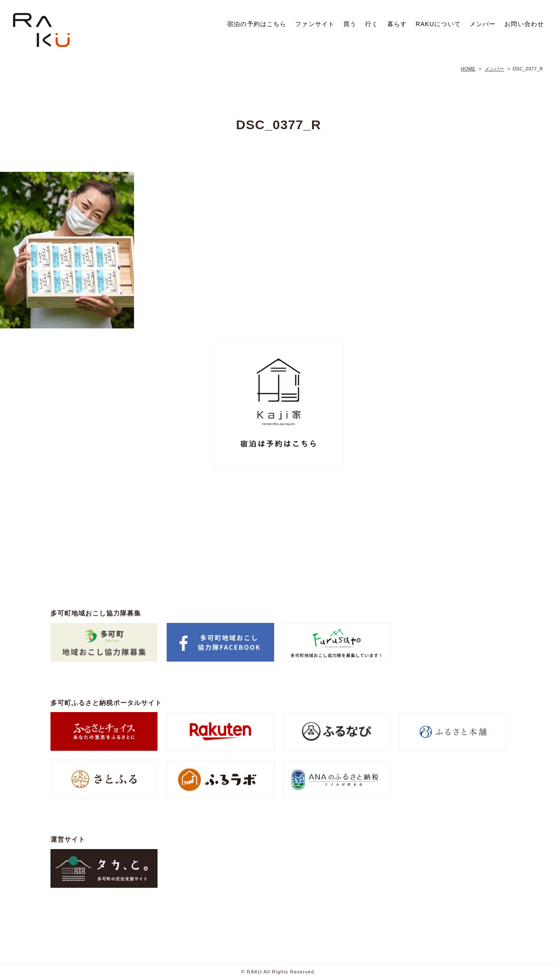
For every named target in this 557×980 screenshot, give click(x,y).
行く (372, 24)
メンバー (483, 24)
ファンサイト (315, 24)
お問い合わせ (524, 24)
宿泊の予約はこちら (257, 24)
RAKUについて (438, 24)
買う (350, 24)
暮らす (397, 24)
